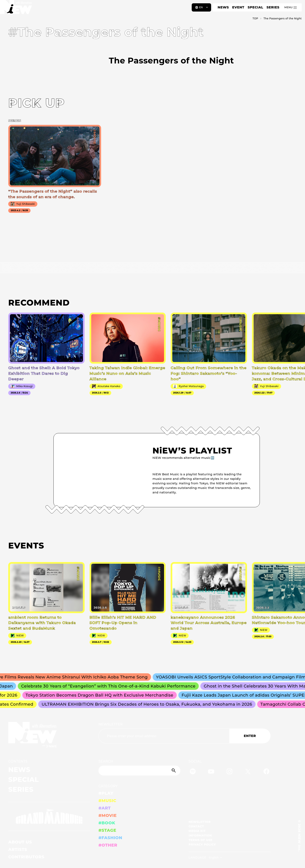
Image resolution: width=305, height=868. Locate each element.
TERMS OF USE (200, 840)
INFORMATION (200, 835)
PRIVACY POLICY (202, 845)
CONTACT (196, 826)
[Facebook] (266, 772)
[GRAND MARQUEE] (49, 816)
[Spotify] (193, 772)
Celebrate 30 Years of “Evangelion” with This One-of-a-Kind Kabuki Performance (111, 686)
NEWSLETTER (111, 724)
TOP (255, 18)
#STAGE (107, 830)
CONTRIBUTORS (26, 857)
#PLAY (106, 793)
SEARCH (106, 761)
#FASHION (110, 838)
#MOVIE (108, 815)
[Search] (139, 771)
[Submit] (174, 771)
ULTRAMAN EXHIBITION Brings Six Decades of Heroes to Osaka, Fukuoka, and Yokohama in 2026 (149, 704)
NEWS (223, 7)
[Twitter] (248, 772)
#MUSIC (107, 801)
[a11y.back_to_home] (17, 9)
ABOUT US (20, 842)
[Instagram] (229, 772)
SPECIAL (255, 7)
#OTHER (108, 845)
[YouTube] (211, 772)
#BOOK (107, 823)
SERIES (273, 7)
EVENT (238, 7)
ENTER (250, 736)
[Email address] (164, 736)
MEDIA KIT (197, 831)
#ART (105, 808)
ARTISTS (18, 849)
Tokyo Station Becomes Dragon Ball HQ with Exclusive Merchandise (101, 695)
